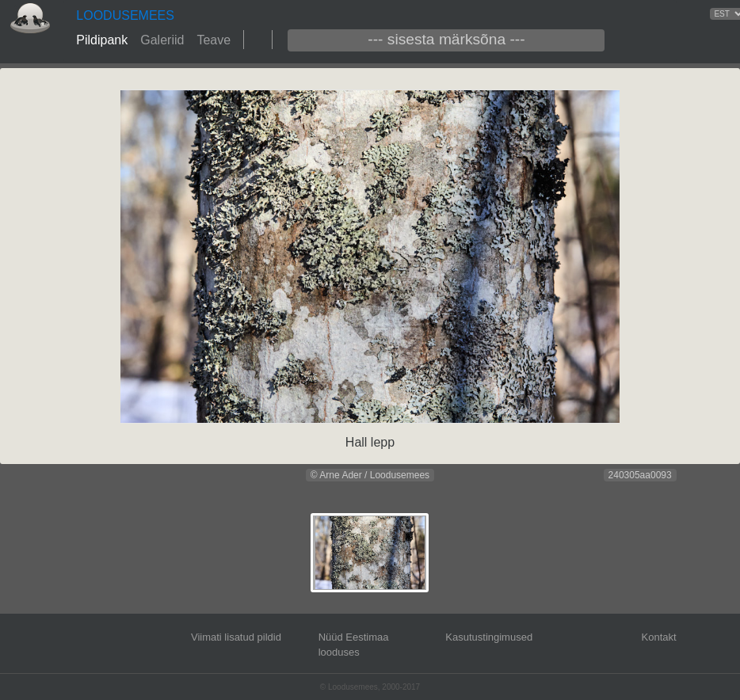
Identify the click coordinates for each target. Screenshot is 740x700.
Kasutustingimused (489, 637)
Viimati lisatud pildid (236, 637)
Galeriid (162, 40)
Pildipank (102, 40)
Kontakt (659, 637)
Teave (214, 40)
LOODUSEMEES (125, 15)
